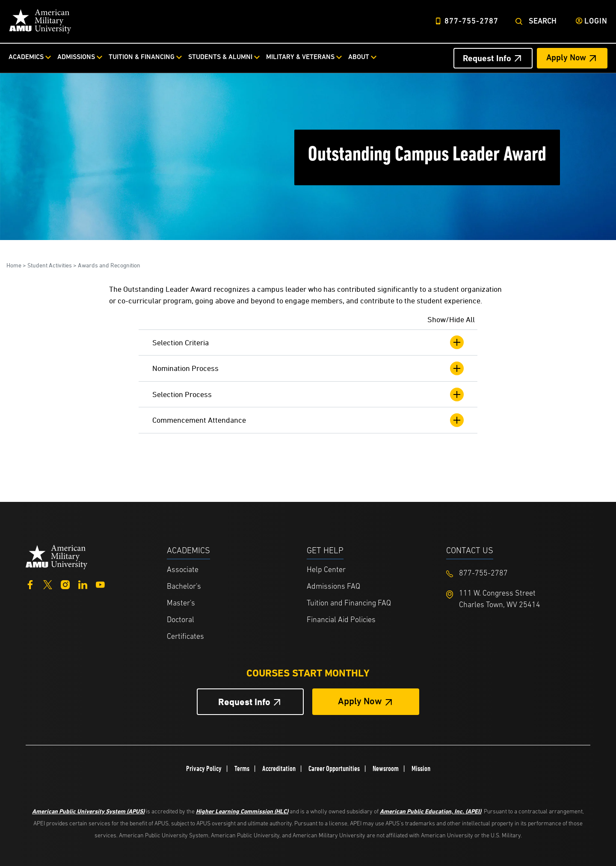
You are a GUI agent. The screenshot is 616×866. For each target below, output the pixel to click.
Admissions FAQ (333, 587)
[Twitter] (48, 584)
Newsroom (386, 768)
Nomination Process (308, 368)
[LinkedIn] (83, 584)
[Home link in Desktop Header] (40, 21)
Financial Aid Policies (341, 620)
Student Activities (50, 265)
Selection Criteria (308, 342)
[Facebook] (30, 584)
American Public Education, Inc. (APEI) (431, 811)
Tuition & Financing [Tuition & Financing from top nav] (142, 57)
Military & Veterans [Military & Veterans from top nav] (300, 57)
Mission (421, 768)
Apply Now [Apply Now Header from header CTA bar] (566, 58)
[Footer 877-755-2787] (516, 574)
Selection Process (308, 394)
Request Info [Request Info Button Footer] (244, 702)
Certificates (185, 637)
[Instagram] (65, 584)
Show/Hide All (451, 319)
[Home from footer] (57, 556)
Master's (181, 604)
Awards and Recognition (109, 265)
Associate (183, 570)
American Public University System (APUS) (88, 811)
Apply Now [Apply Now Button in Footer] (360, 702)
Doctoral (181, 620)
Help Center (326, 570)
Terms (242, 768)
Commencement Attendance (308, 420)
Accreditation (279, 768)
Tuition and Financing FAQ (349, 604)
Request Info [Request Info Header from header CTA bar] (487, 58)
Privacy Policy (204, 768)
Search (543, 22)
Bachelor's (184, 587)
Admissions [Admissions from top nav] (76, 57)
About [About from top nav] (359, 57)
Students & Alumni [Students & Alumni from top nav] (220, 57)
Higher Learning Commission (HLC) (242, 811)
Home (14, 265)
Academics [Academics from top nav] (26, 57)
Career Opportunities (334, 768)
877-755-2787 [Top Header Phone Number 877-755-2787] (471, 22)
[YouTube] (100, 584)
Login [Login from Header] (596, 22)
